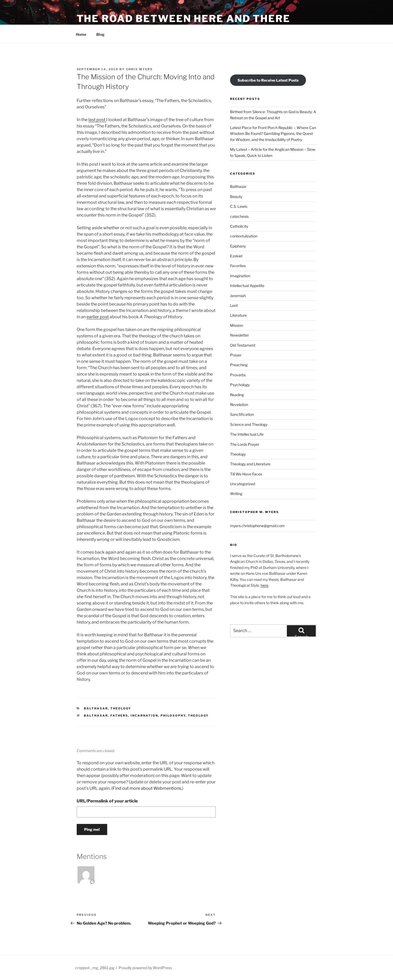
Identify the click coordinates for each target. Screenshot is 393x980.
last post (97, 120)
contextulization (244, 236)
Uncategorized (243, 484)
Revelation (239, 405)
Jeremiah (238, 296)
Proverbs (238, 375)
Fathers (119, 716)
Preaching (239, 365)
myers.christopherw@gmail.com (257, 526)
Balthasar (96, 708)
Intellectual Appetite (247, 286)
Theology (121, 708)
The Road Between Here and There (183, 19)
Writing (236, 494)
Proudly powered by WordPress (145, 968)
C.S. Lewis (239, 206)
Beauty (236, 197)
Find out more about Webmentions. (147, 788)
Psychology (240, 385)
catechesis (239, 216)
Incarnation (144, 716)
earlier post (98, 317)
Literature (238, 315)
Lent (234, 305)
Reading (237, 395)
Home (81, 34)
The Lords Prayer (245, 444)
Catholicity (239, 226)
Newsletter (239, 335)
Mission (237, 325)
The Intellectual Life (247, 434)
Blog (100, 34)
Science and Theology (249, 424)
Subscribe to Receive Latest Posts (268, 80)
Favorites (238, 266)
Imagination (240, 276)
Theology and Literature (250, 464)
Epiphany (238, 246)
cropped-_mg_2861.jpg (95, 968)
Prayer (236, 355)
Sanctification (242, 414)
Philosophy (173, 716)
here (264, 585)
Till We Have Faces (246, 474)
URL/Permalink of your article (107, 801)
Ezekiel (236, 256)
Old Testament (243, 345)
